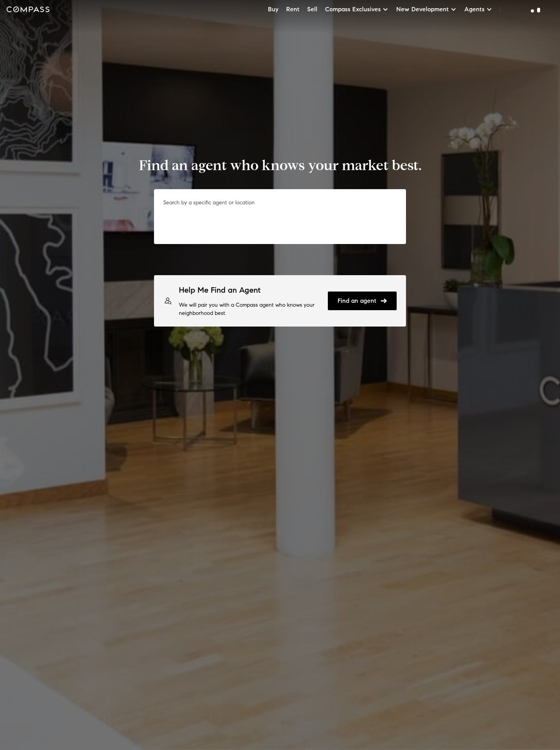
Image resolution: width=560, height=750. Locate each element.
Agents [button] (478, 9)
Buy (273, 9)
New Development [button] (426, 9)
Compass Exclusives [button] (357, 9)
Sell (312, 9)
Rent (293, 9)
